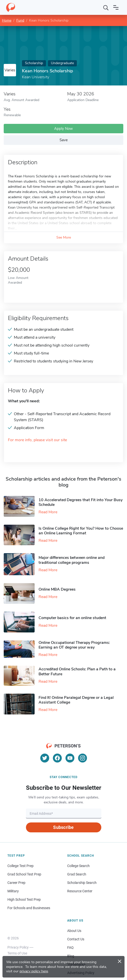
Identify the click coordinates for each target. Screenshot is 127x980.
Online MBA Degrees (57, 589)
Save (64, 140)
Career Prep (16, 883)
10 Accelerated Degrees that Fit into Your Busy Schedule (81, 502)
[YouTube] (70, 758)
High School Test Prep (24, 899)
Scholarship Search (82, 883)
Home (7, 20)
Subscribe (63, 827)
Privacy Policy (18, 947)
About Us (74, 931)
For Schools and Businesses (29, 908)
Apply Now (63, 129)
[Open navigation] (116, 7)
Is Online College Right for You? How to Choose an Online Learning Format (81, 531)
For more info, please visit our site (37, 440)
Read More (48, 512)
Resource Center (80, 891)
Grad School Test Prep (24, 874)
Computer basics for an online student (72, 618)
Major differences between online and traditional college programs (72, 560)
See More (64, 237)
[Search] (106, 7)
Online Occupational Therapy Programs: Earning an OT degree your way (74, 645)
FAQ (70, 948)
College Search (78, 866)
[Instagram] (83, 758)
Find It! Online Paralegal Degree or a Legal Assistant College (76, 700)
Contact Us (76, 939)
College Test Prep (21, 866)
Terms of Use (17, 953)
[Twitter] (45, 758)
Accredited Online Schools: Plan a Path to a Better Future (77, 671)
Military (13, 891)
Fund (20, 20)
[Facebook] (57, 758)
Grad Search (77, 874)
